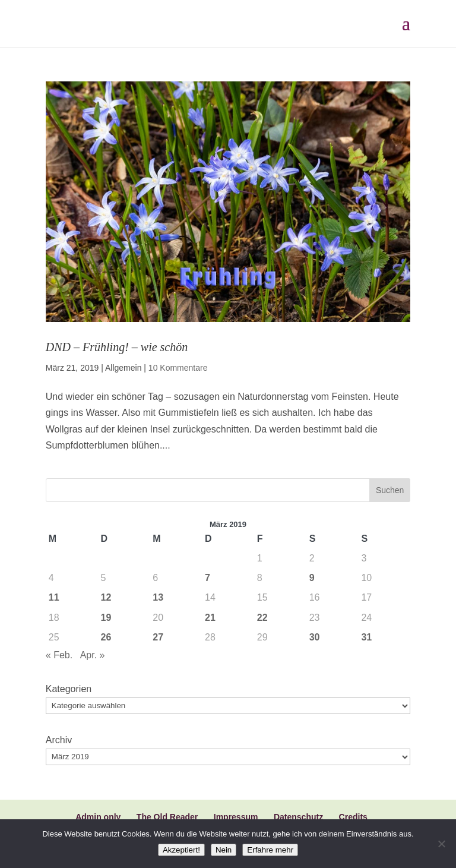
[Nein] (441, 844)
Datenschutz (298, 817)
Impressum (236, 817)
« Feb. (59, 655)
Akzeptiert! (181, 850)
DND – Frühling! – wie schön (117, 347)
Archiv (59, 740)
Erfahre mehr (270, 850)
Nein (224, 850)
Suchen (390, 490)
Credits (353, 817)
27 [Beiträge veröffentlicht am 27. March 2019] (158, 637)
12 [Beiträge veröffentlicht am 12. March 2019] (106, 597)
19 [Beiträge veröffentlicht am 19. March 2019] (106, 618)
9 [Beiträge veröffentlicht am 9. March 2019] (312, 578)
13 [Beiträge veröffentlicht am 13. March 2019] (158, 597)
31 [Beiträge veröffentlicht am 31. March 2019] (366, 637)
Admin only (98, 817)
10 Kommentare (178, 368)
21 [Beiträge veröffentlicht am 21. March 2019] (210, 618)
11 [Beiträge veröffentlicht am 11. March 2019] (54, 597)
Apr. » (93, 655)
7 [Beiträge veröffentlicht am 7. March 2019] (208, 578)
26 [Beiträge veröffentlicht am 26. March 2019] (106, 637)
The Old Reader (167, 817)
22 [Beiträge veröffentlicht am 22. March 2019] (262, 618)
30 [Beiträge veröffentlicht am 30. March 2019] (315, 637)
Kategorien (69, 689)
